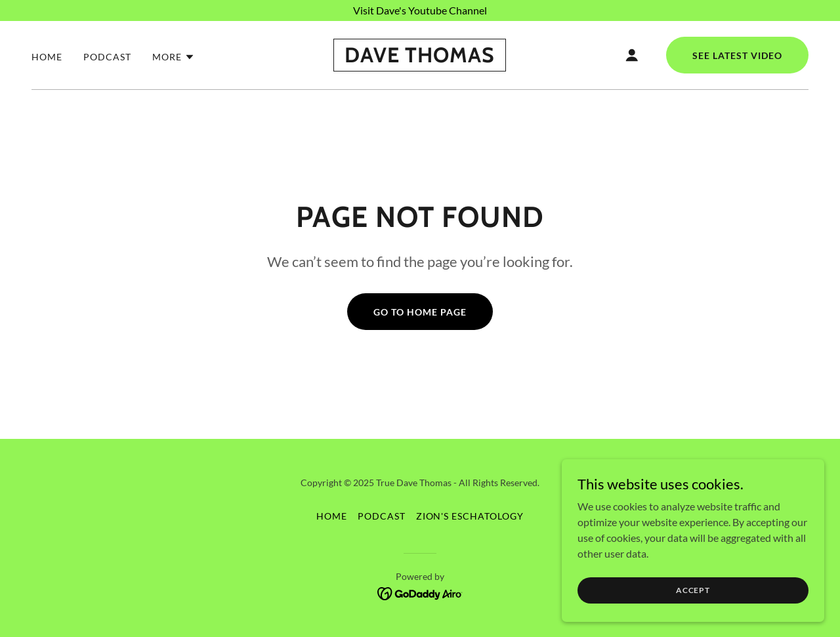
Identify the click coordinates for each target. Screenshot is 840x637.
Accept (693, 590)
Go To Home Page (420, 312)
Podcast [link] (107, 57)
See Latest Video (737, 55)
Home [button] (332, 516)
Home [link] (47, 57)
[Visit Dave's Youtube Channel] (420, 10)
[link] (420, 58)
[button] (174, 57)
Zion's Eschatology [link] (470, 516)
